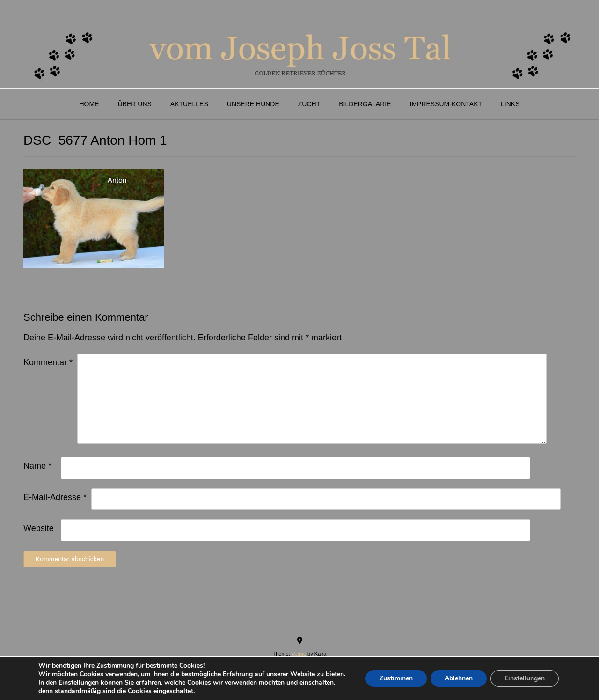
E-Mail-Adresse (55, 497)
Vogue (299, 654)
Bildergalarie (365, 104)
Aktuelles (189, 104)
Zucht (309, 104)
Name (37, 466)
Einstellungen (79, 683)
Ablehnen (459, 678)
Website (39, 528)
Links (510, 104)
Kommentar (48, 362)
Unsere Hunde (253, 104)
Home (89, 104)
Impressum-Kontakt (446, 104)
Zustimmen (396, 678)
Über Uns (134, 104)
